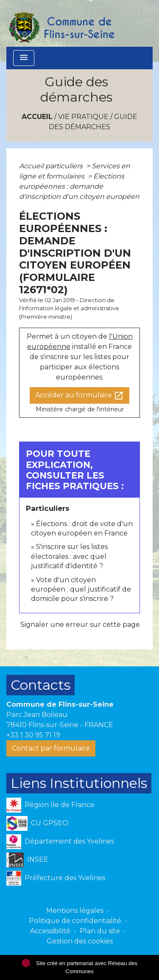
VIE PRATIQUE (83, 117)
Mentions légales (75, 911)
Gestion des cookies (80, 941)
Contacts (40, 685)
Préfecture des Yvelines (56, 878)
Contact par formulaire (51, 748)
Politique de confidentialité (75, 921)
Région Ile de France (50, 805)
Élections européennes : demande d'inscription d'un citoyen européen (79, 186)
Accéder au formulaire (79, 396)
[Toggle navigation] (24, 58)
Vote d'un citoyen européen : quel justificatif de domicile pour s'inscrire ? (81, 589)
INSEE (27, 860)
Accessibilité (50, 931)
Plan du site (100, 931)
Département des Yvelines (60, 842)
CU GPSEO (37, 823)
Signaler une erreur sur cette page (80, 625)
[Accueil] (61, 23)
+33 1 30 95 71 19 (33, 735)
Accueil (37, 117)
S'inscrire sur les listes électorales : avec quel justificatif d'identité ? (69, 556)
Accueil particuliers (52, 166)
